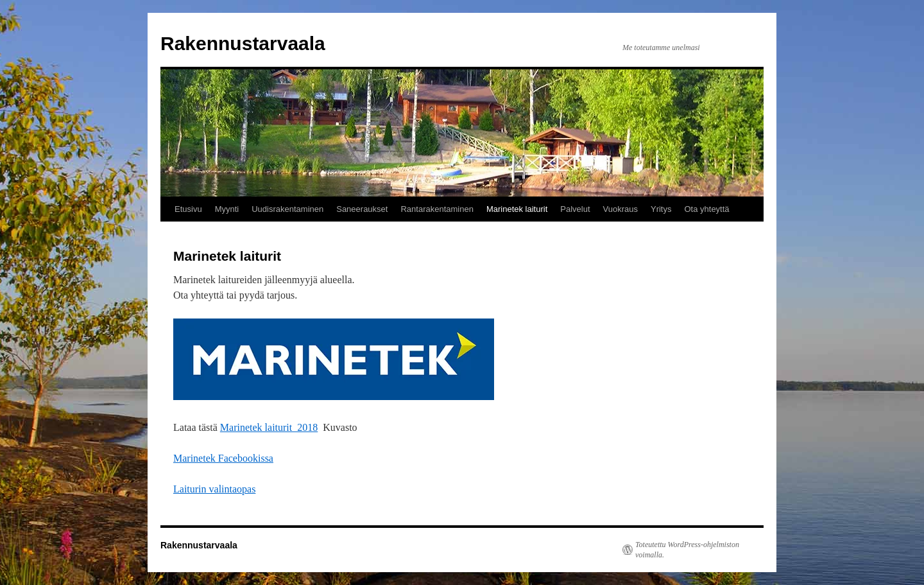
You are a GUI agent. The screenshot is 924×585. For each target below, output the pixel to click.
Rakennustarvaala (243, 43)
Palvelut (575, 209)
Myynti (227, 209)
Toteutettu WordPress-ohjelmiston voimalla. (687, 550)
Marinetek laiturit (517, 209)
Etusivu (188, 209)
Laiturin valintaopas (214, 489)
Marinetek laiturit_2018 (269, 427)
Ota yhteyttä (706, 209)
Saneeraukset (362, 209)
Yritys (661, 209)
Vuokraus (620, 209)
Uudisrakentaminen (287, 209)
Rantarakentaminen (437, 209)
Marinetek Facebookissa (223, 458)
